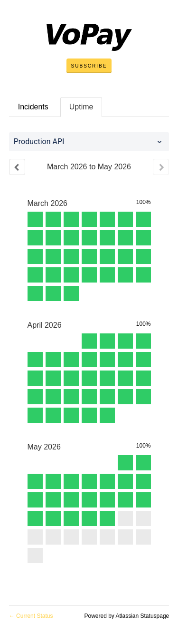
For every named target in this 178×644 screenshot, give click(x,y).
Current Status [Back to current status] (31, 616)
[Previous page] (17, 167)
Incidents (33, 107)
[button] (89, 66)
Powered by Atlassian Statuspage (126, 616)
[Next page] (161, 167)
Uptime (81, 107)
